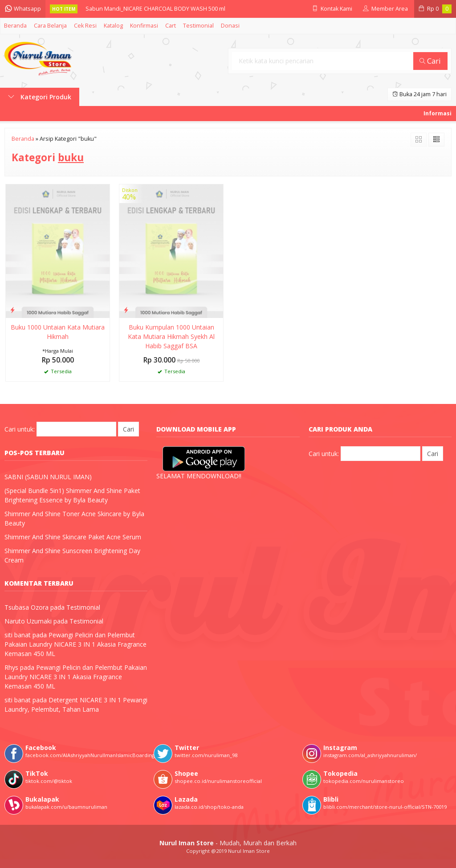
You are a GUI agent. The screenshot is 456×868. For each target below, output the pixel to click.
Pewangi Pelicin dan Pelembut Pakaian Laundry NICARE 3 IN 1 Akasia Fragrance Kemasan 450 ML (75, 644)
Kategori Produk (40, 97)
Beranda (15, 26)
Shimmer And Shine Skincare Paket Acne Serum (73, 537)
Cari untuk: (20, 429)
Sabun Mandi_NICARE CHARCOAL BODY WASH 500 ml (155, 9)
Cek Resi (85, 26)
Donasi (230, 26)
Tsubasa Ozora (26, 607)
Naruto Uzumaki (28, 621)
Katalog (113, 26)
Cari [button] (430, 61)
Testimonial (198, 26)
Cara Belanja (50, 26)
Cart (171, 26)
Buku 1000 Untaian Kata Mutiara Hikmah (58, 332)
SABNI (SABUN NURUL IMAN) (48, 477)
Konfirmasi (144, 26)
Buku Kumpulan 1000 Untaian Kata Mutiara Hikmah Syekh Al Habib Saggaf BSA (171, 336)
